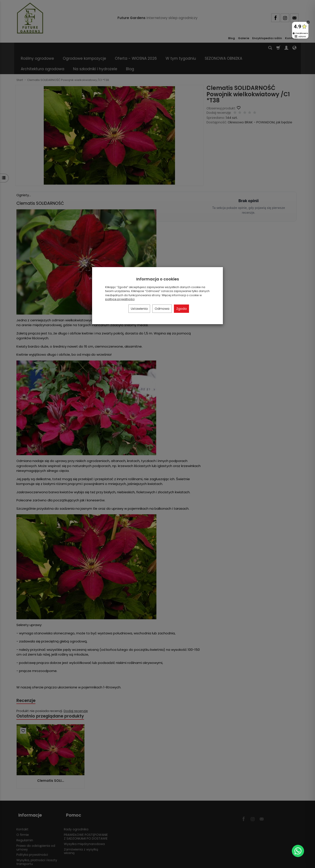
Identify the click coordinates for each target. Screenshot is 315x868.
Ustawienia (139, 309)
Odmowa (162, 309)
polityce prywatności (120, 299)
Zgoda (181, 309)
